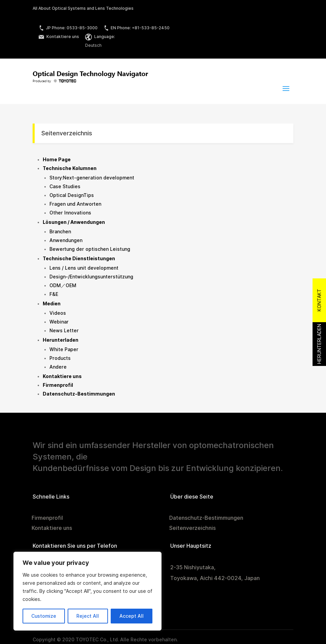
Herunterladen (319, 344)
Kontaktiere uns (59, 37)
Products (60, 358)
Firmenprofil (47, 518)
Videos (58, 313)
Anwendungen (66, 240)
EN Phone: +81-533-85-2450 (137, 28)
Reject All (88, 616)
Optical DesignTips (72, 195)
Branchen (60, 232)
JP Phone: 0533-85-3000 (68, 28)
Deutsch (93, 45)
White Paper (64, 349)
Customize (44, 616)
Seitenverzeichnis (192, 529)
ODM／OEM (63, 285)
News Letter (64, 331)
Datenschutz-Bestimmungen (206, 518)
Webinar (59, 322)
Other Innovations (70, 213)
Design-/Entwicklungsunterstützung (91, 277)
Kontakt (319, 300)
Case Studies (65, 187)
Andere (58, 367)
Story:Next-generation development (92, 178)
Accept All (132, 616)
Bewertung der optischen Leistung (90, 249)
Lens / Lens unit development (84, 268)
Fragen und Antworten (75, 204)
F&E (54, 294)
